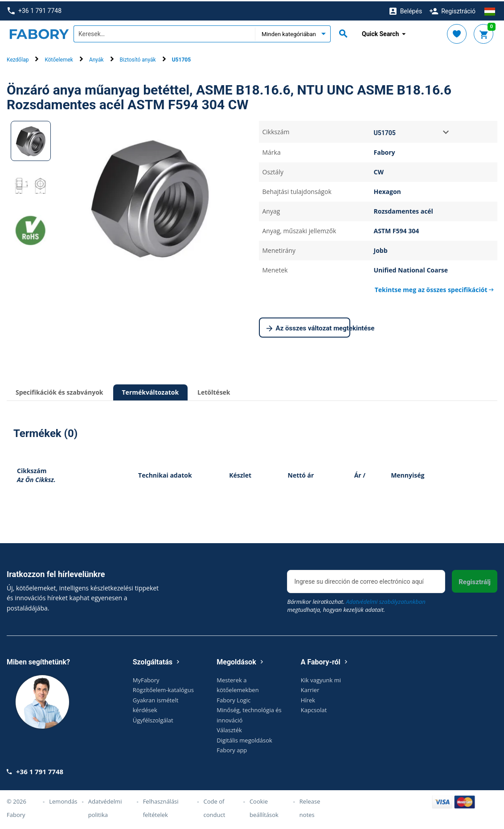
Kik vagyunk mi (321, 678)
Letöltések (214, 391)
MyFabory (146, 678)
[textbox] (164, 33)
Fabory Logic (234, 698)
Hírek (308, 698)
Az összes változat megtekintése (309, 327)
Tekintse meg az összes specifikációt (434, 288)
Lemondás (63, 800)
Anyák (96, 58)
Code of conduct (215, 807)
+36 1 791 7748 (35, 10)
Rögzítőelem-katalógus (163, 689)
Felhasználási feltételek (161, 807)
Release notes (310, 807)
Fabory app (232, 749)
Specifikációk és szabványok (59, 391)
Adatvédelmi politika (105, 807)
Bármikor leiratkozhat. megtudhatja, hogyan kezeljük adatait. (356, 604)
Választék (229, 729)
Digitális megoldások (244, 738)
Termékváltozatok (151, 391)
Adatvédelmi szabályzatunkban (386, 600)
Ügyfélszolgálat (153, 718)
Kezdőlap (18, 58)
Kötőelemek (59, 58)
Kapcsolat (314, 709)
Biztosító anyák (138, 58)
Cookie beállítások (264, 807)
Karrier (310, 689)
